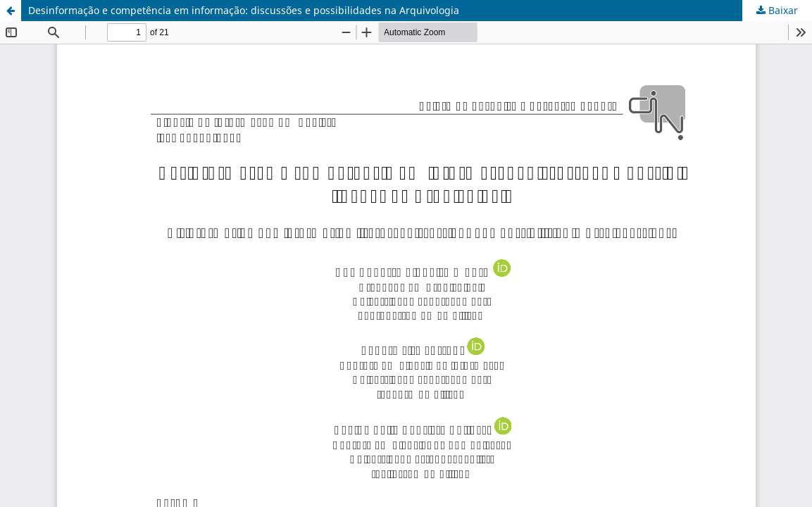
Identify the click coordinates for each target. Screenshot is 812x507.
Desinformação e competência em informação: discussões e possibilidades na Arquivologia (244, 10)
